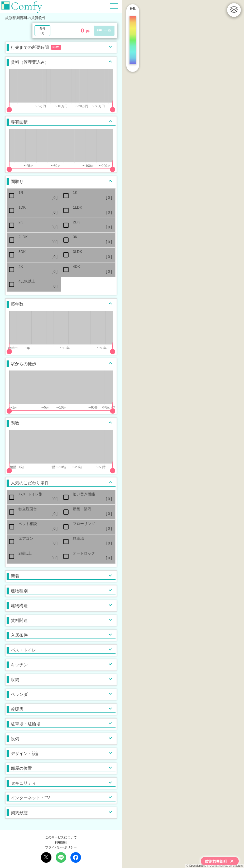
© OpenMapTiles (196, 866)
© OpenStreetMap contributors (225, 866)
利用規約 (61, 842)
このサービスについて (61, 837)
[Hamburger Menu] (114, 6)
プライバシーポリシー (61, 847)
